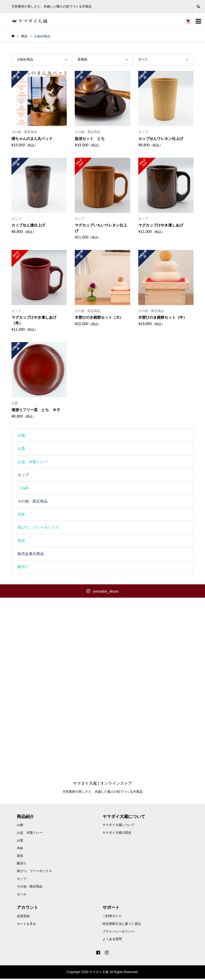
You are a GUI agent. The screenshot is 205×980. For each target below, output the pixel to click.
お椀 (21, 435)
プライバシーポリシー (119, 933)
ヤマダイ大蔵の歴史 (117, 834)
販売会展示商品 (31, 554)
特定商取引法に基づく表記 (122, 925)
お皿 (21, 448)
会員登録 (23, 917)
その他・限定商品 (33, 501)
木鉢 (21, 514)
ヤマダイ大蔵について (119, 827)
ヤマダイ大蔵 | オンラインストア (102, 785)
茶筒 (21, 541)
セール (22, 896)
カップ (23, 475)
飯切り (23, 567)
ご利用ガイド (112, 917)
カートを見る (26, 925)
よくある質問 (112, 941)
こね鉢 (23, 488)
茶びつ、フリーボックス (38, 527)
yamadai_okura (106, 591)
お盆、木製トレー (33, 462)
